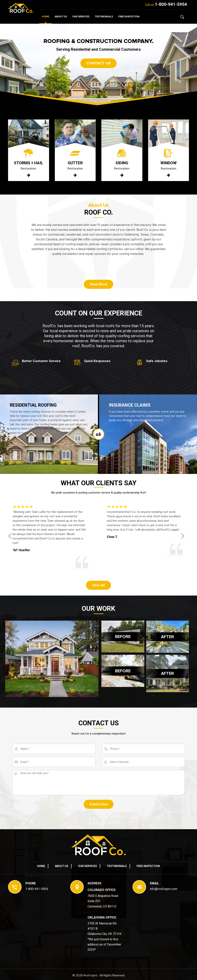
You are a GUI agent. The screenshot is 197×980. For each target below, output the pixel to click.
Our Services (81, 16)
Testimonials (104, 16)
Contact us (98, 63)
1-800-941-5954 (171, 4)
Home (46, 16)
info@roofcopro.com (164, 889)
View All (98, 585)
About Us (61, 16)
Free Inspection (129, 16)
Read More (99, 284)
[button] (185, 537)
